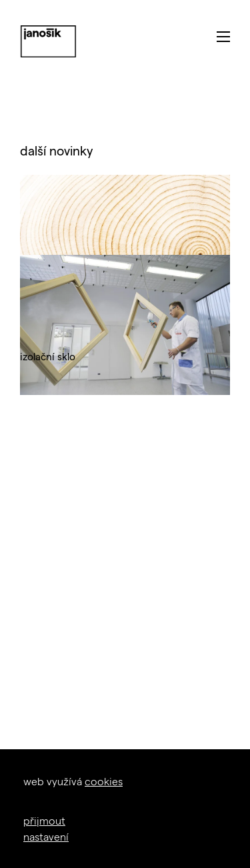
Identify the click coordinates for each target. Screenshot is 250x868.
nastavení (46, 836)
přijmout (44, 820)
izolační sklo (48, 356)
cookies (104, 781)
